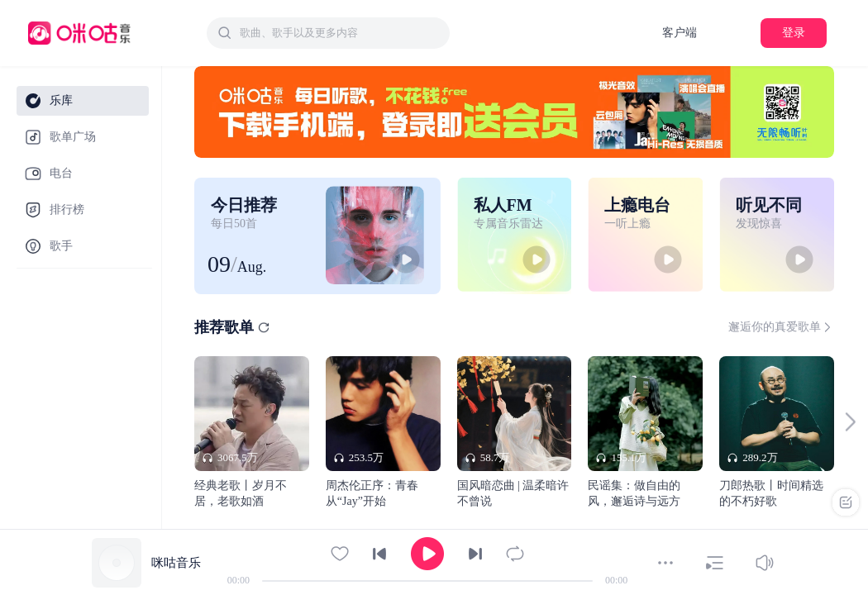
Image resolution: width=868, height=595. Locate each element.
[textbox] (340, 33)
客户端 (680, 33)
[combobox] (328, 33)
